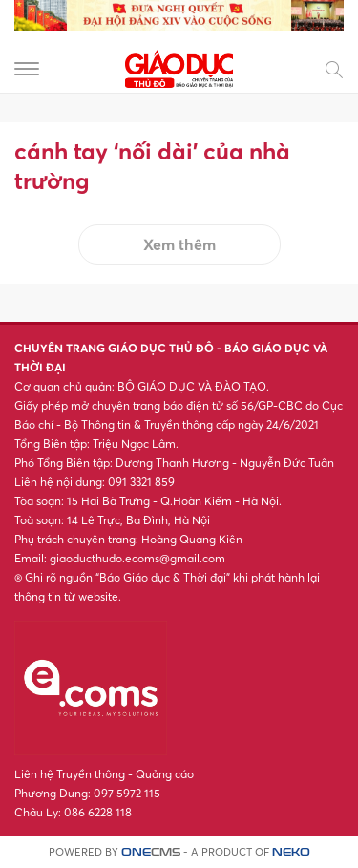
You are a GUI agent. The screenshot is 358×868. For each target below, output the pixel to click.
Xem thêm (179, 244)
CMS (151, 852)
